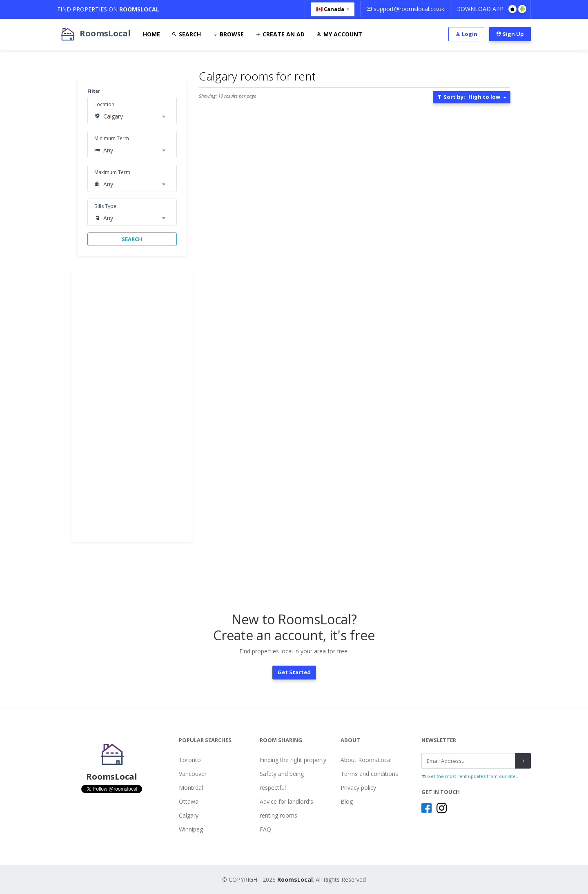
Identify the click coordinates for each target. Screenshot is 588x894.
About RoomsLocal (366, 760)
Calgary (189, 815)
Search (186, 34)
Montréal (191, 788)
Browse (228, 34)
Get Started (294, 672)
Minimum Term (112, 138)
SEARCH (132, 239)
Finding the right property (293, 760)
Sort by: (469, 97)
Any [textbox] (108, 150)
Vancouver (193, 774)
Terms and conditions (369, 774)
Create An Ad (280, 34)
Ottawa (189, 801)
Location (104, 104)
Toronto (190, 760)
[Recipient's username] (468, 761)
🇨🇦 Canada (331, 9)
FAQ (265, 829)
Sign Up (510, 34)
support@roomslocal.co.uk (405, 9)
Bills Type (105, 206)
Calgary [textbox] (113, 116)
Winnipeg (191, 829)
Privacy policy (358, 788)
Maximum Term (112, 172)
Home (151, 34)
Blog (347, 801)
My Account (339, 34)
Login (466, 34)
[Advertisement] (132, 405)
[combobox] (134, 116)
